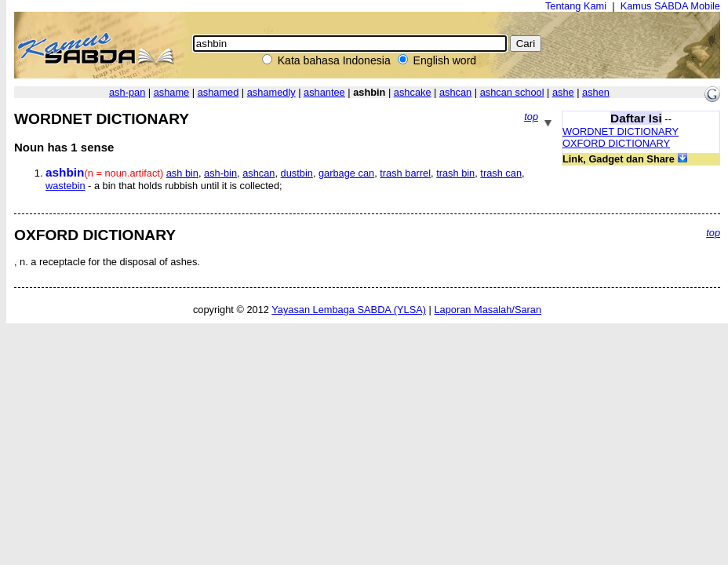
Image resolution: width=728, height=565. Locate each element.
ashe (563, 92)
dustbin (297, 173)
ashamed (218, 92)
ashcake (413, 92)
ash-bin (220, 173)
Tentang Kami (576, 6)
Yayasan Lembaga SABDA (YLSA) (349, 310)
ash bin (182, 173)
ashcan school (512, 92)
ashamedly (271, 92)
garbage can (346, 173)
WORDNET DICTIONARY (621, 131)
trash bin (455, 173)
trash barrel (405, 173)
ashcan (455, 92)
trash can (501, 173)
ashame (172, 92)
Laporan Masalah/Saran (488, 310)
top (531, 117)
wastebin (66, 186)
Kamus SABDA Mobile (670, 6)
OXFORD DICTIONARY (616, 143)
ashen (596, 92)
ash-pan (127, 92)
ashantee (324, 92)
